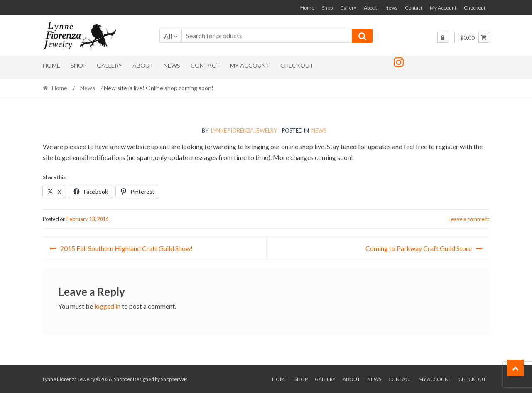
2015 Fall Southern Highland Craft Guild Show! (126, 248)
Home (307, 8)
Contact (414, 8)
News (391, 8)
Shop (327, 8)
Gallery (348, 8)
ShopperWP (174, 379)
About (370, 8)
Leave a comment (469, 219)
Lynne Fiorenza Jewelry (244, 130)
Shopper (123, 379)
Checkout (475, 8)
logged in (107, 306)
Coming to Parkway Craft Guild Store (419, 248)
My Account (443, 8)
